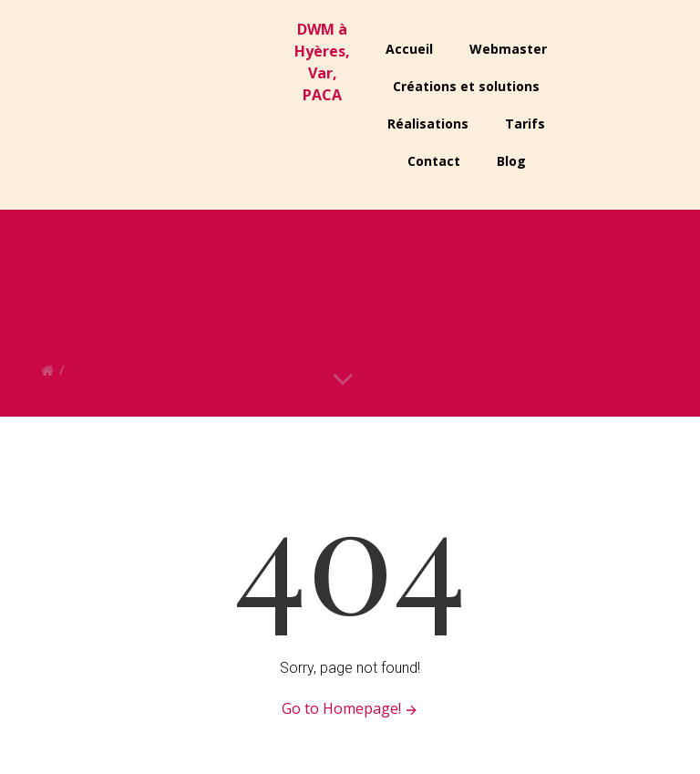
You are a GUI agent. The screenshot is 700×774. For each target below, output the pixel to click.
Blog (511, 161)
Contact (434, 161)
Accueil (409, 49)
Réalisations (428, 124)
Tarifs (525, 124)
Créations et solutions (466, 86)
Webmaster (508, 49)
